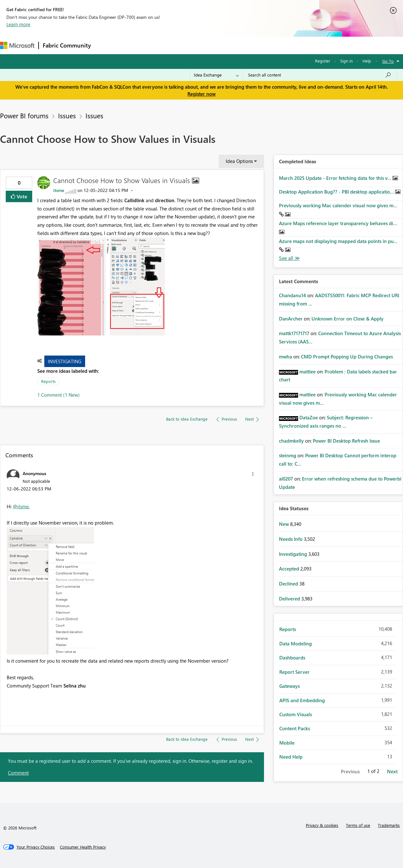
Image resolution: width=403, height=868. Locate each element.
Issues (67, 115)
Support (268, 45)
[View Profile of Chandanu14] (293, 295)
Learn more (18, 24)
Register (323, 61)
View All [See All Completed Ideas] (289, 258)
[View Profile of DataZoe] (309, 417)
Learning (241, 45)
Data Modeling (296, 644)
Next (392, 771)
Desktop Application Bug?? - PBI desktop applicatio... (337, 192)
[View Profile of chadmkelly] (291, 441)
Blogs (216, 45)
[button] (101, 287)
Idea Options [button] (239, 161)
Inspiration (133, 45)
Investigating (65, 361)
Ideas (160, 45)
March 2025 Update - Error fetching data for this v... (336, 178)
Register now (201, 94)
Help (367, 61)
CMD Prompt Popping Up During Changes (347, 357)
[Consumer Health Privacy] (83, 847)
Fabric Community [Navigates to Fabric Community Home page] (67, 45)
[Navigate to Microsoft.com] (17, 45)
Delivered (290, 599)
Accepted (290, 569)
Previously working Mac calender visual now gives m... (338, 205)
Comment (18, 773)
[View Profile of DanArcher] (291, 319)
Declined (289, 584)
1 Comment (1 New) (59, 395)
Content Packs (295, 728)
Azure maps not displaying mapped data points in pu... (338, 241)
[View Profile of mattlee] (308, 371)
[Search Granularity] (216, 75)
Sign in (346, 61)
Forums (105, 45)
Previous (350, 771)
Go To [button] (388, 61)
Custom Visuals (296, 714)
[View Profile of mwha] (286, 357)
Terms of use (358, 825)
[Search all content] (320, 75)
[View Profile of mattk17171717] (294, 333)
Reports (48, 381)
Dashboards (292, 658)
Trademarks (389, 825)
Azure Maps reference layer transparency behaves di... (338, 223)
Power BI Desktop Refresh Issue (346, 441)
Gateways (289, 686)
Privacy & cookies (322, 825)
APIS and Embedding (302, 700)
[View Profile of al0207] (286, 479)
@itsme (21, 506)
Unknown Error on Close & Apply (348, 319)
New (285, 524)
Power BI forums (24, 115)
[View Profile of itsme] (59, 190)
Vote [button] (21, 196)
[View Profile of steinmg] (288, 455)
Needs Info (291, 539)
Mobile (287, 743)
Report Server (294, 672)
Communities (188, 45)
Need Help (291, 757)
